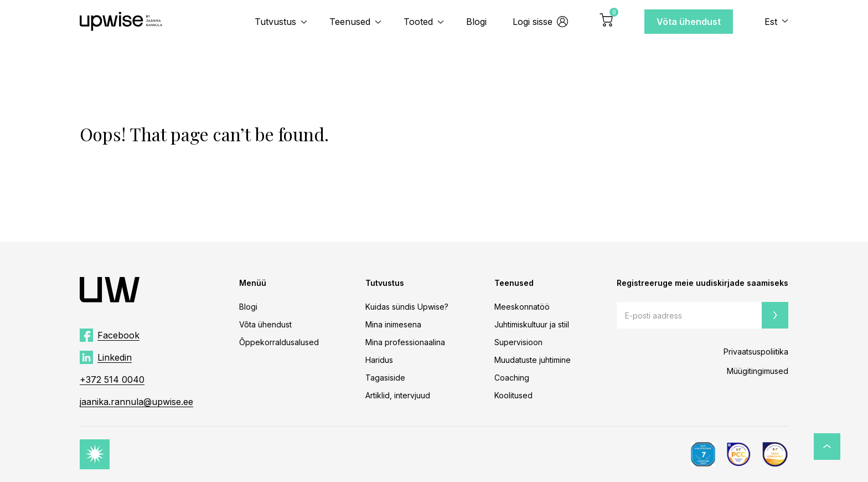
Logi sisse (540, 22)
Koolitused (513, 395)
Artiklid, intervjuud (398, 395)
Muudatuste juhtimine (533, 360)
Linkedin (115, 357)
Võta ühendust (689, 22)
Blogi (476, 22)
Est (771, 22)
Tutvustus (275, 22)
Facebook (118, 335)
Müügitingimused (758, 371)
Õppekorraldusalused (279, 342)
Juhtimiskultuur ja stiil (532, 324)
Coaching (512, 378)
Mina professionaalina (405, 342)
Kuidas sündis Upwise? (407, 307)
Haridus (379, 360)
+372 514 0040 (112, 380)
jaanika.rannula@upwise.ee (136, 402)
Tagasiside (385, 378)
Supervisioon (518, 342)
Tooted (418, 22)
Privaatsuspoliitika (756, 352)
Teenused (350, 22)
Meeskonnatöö (522, 307)
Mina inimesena (393, 324)
